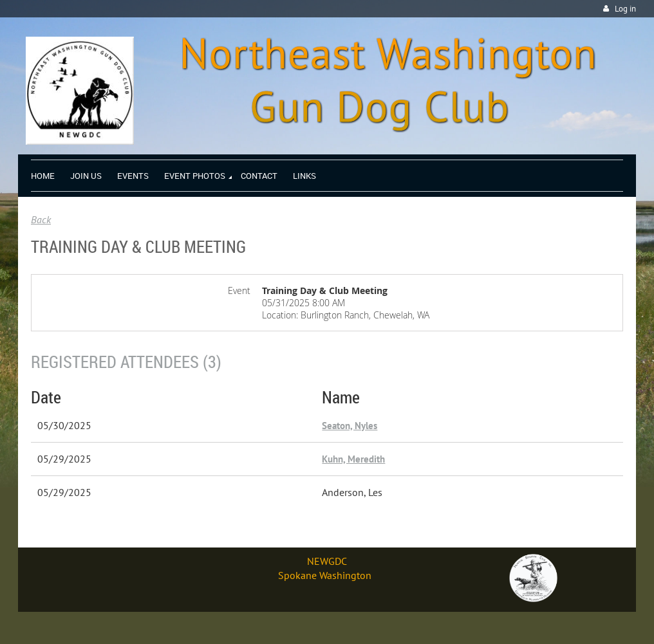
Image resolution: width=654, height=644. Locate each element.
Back (41, 219)
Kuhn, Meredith (353, 459)
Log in (625, 9)
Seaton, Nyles (350, 426)
